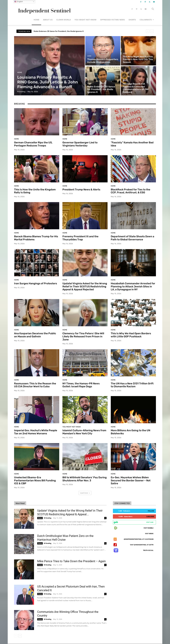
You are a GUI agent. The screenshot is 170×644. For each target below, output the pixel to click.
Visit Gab (150, 522)
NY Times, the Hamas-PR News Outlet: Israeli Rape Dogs (81, 385)
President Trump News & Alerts (81, 190)
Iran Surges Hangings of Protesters (36, 283)
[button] (153, 9)
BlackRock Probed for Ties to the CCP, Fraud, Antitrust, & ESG (130, 191)
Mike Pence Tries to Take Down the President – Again (71, 561)
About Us (48, 20)
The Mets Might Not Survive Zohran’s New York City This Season (60, 31)
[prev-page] (16, 636)
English (19, 2)
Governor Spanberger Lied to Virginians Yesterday (80, 144)
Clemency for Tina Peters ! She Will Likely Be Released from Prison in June (83, 336)
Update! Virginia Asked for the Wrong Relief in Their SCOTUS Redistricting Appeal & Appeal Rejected (85, 286)
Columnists (147, 20)
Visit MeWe (149, 533)
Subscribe (150, 516)
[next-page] (20, 636)
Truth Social (148, 550)
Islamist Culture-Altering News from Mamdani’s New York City (84, 432)
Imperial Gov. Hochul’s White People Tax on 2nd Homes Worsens (36, 432)
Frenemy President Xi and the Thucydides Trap (80, 238)
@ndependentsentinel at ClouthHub (139, 539)
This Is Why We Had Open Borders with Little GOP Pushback (131, 335)
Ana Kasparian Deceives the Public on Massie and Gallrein (35, 335)
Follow (151, 511)
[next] (152, 31)
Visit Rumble (148, 528)
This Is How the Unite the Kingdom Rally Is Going (35, 191)
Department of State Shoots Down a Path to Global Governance (132, 238)
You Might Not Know (85, 20)
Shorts (132, 20)
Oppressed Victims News (112, 20)
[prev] (148, 31)
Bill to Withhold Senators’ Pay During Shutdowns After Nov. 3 (85, 479)
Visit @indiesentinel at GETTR (142, 545)
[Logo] (44, 9)
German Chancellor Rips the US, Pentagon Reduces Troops (33, 144)
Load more (85, 493)
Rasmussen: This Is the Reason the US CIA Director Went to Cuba (35, 385)
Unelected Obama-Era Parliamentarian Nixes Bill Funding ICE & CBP (35, 480)
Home (36, 20)
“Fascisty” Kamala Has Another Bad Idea (132, 144)
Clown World (64, 20)
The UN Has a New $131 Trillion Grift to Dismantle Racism (132, 385)
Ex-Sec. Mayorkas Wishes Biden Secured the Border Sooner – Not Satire (131, 480)
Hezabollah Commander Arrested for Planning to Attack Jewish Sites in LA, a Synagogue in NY (133, 286)
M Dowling (48, 518)
